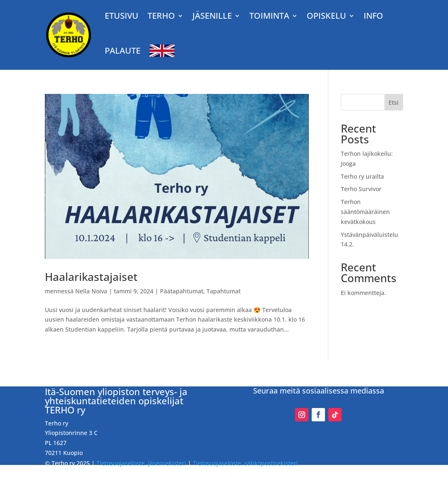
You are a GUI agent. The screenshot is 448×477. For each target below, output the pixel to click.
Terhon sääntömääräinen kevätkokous (365, 212)
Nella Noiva (91, 291)
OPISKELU (326, 16)
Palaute (123, 50)
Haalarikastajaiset (91, 277)
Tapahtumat (224, 291)
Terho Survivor (361, 189)
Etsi (394, 102)
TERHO (161, 16)
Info (373, 16)
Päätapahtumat (182, 291)
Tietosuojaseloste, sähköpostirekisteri (245, 463)
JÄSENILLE (212, 16)
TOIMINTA (269, 16)
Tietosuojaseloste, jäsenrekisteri (141, 463)
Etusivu (122, 16)
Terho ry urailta (362, 176)
